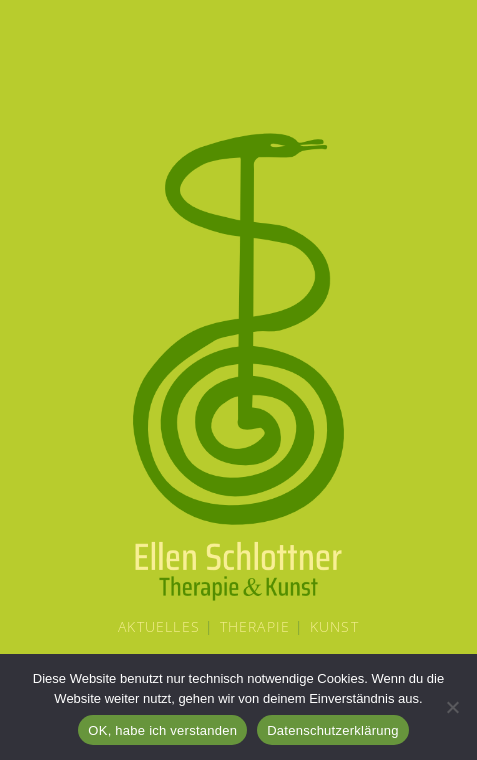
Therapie (255, 626)
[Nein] (452, 707)
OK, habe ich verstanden (162, 730)
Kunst (334, 626)
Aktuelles (159, 626)
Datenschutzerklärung (332, 730)
